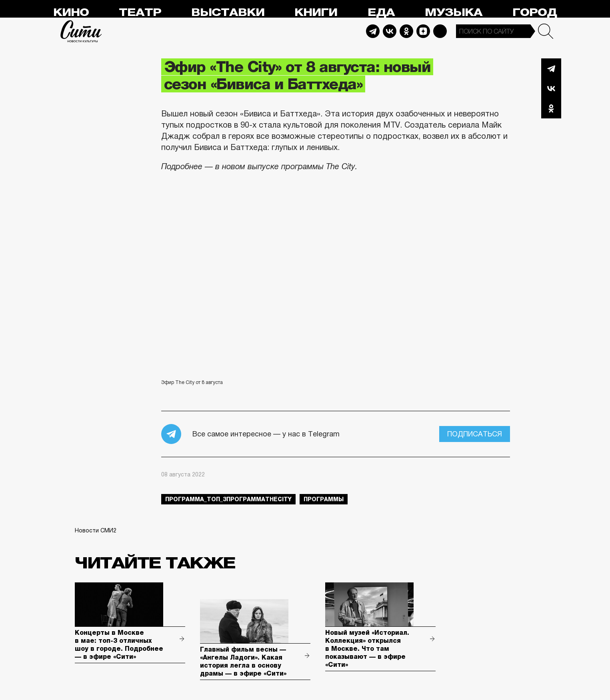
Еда (381, 13)
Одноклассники (551, 108)
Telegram (373, 31)
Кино (71, 13)
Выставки (228, 13)
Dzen (423, 31)
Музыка (454, 13)
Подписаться (475, 434)
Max (440, 31)
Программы (324, 499)
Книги (316, 13)
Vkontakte (390, 31)
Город (535, 13)
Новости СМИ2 (96, 530)
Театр (140, 13)
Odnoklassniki (406, 31)
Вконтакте (551, 88)
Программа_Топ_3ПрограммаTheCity (228, 499)
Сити (81, 31)
